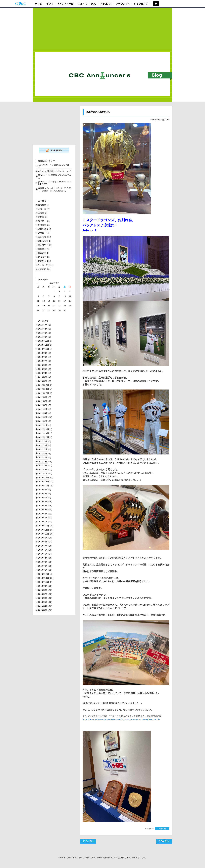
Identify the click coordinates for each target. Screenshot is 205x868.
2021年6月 (43, 453)
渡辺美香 (45, 237)
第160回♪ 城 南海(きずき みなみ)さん (55, 176)
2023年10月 (44, 349)
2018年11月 (44, 578)
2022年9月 (43, 397)
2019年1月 (43, 570)
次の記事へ (164, 841)
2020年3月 (43, 514)
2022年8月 (43, 401)
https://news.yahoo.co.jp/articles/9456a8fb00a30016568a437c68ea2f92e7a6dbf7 (121, 719)
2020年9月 (43, 490)
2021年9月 (43, 441)
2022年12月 (44, 385)
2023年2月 (43, 381)
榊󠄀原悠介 (45, 261)
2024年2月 (43, 337)
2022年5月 (43, 409)
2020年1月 (43, 522)
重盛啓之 (44, 249)
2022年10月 (44, 393)
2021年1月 (43, 474)
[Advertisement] (102, 29)
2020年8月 (43, 494)
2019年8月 (43, 542)
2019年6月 (43, 550)
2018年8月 (43, 590)
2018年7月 (43, 594)
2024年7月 (43, 325)
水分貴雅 (44, 225)
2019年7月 (43, 546)
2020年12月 (44, 477)
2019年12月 (44, 526)
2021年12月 (44, 429)
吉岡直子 (44, 257)
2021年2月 (43, 470)
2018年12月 (44, 574)
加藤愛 (43, 213)
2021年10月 (44, 437)
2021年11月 (44, 433)
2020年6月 (43, 502)
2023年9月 (43, 353)
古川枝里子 (45, 245)
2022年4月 (43, 413)
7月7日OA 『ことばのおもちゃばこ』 (54, 166)
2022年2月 (43, 421)
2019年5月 (43, 554)
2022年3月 (43, 417)
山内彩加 (45, 269)
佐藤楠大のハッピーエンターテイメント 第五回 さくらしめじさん (55, 189)
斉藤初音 (44, 209)
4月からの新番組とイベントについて (55, 171)
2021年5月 (43, 457)
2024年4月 (43, 329)
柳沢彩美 (44, 253)
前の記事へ (88, 841)
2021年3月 (43, 465)
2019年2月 (43, 566)
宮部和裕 (162, 829)
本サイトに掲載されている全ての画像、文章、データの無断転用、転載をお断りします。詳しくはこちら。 (102, 858)
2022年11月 (44, 389)
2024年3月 (43, 333)
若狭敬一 (44, 233)
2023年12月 (44, 341)
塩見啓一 (44, 221)
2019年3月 (43, 562)
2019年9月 (43, 538)
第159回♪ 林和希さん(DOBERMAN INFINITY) (55, 183)
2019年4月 (43, 558)
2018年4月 (43, 606)
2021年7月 (43, 449)
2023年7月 (43, 361)
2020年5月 (43, 506)
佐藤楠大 (44, 205)
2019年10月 (44, 534)
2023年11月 (44, 345)
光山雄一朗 (46, 265)
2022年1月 (43, 425)
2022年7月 (43, 405)
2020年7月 (43, 498)
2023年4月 (43, 373)
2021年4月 (43, 461)
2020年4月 (43, 510)
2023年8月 (43, 357)
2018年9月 (43, 586)
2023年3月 (43, 377)
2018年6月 (43, 598)
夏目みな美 (45, 241)
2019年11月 (44, 530)
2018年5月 (43, 602)
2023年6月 (43, 365)
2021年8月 (43, 445)
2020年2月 (43, 518)
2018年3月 (43, 610)
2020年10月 (44, 486)
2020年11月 (44, 481)
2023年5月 (43, 369)
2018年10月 (44, 582)
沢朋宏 (43, 217)
